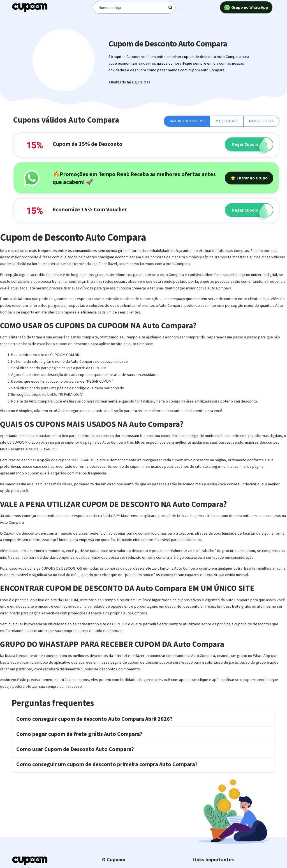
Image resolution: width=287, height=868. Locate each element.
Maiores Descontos (187, 121)
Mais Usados (227, 121)
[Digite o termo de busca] (134, 7)
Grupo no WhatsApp (246, 8)
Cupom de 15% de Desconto (88, 144)
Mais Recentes (261, 121)
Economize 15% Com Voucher (90, 209)
